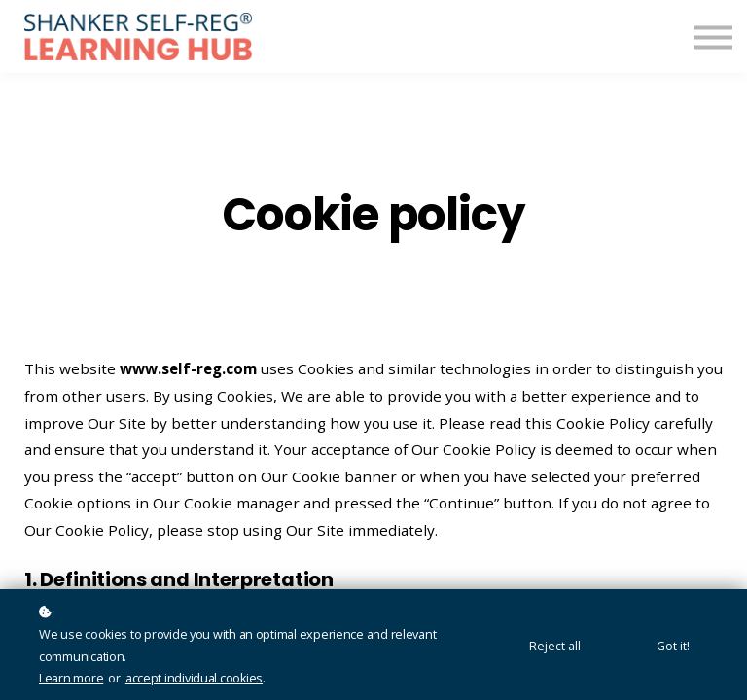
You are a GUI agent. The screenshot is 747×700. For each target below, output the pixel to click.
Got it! (673, 646)
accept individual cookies (194, 678)
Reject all (555, 646)
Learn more (71, 678)
